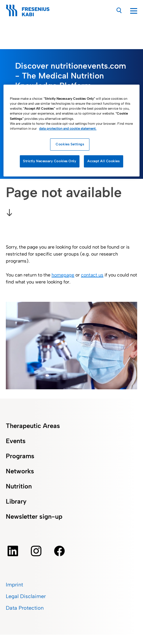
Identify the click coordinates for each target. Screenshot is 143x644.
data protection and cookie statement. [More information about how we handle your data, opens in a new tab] (68, 129)
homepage (63, 275)
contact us (92, 275)
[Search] (119, 10)
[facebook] (59, 551)
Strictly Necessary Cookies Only (50, 161)
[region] (71, 130)
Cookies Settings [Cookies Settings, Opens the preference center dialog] (70, 144)
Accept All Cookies (103, 161)
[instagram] (36, 551)
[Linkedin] (13, 551)
